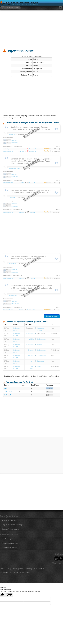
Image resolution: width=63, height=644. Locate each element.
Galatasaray (30, 334)
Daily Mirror (8, 392)
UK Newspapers (8, 539)
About (21, 569)
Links (35, 569)
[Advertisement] (31, 28)
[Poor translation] (9, 595)
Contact (41, 569)
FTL (6, 3)
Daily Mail (7, 395)
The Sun (7, 388)
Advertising (28, 569)
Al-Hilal (32, 339)
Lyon (33, 361)
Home (2, 569)
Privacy (15, 569)
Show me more (52, 316)
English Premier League (10, 521)
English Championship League (13, 525)
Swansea (31, 350)
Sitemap (8, 569)
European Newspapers (10, 543)
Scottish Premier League (11, 529)
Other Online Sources (10, 547)
